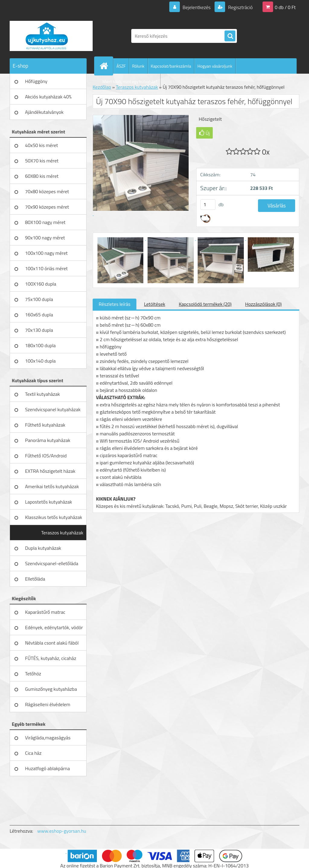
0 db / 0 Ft (285, 7)
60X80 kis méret (42, 176)
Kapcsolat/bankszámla (171, 66)
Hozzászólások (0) (263, 304)
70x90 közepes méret (47, 207)
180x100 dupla (40, 345)
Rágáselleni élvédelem (48, 704)
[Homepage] (106, 66)
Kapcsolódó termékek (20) (205, 304)
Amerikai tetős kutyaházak (52, 486)
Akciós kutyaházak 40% (48, 97)
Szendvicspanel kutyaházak (53, 409)
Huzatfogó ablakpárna (47, 768)
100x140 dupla (40, 361)
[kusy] (208, 205)
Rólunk (138, 66)
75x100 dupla (39, 299)
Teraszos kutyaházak (62, 533)
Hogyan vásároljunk (215, 66)
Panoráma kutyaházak (48, 440)
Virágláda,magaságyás (48, 738)
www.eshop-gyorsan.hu (62, 831)
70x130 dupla (39, 330)
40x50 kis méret (41, 145)
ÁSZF (121, 66)
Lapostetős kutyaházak (49, 502)
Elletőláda (35, 579)
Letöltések (154, 304)
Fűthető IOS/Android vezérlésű (46, 458)
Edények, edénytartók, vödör (54, 627)
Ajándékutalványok (44, 112)
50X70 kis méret (42, 161)
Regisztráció (240, 7)
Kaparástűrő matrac (45, 612)
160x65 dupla (39, 315)
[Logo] (51, 36)
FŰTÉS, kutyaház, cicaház (51, 658)
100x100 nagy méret (46, 253)
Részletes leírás (115, 304)
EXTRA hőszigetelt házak (50, 471)
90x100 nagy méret (45, 238)
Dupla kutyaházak (43, 548)
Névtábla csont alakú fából (52, 643)
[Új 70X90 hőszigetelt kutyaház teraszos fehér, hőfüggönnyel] (121, 238)
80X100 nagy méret (45, 222)
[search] (230, 36)
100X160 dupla (41, 284)
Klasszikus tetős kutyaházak (54, 517)
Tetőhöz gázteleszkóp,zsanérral (48, 676)
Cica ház (33, 753)
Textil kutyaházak (43, 394)
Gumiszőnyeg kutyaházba (51, 689)
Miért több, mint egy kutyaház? (130, 81)
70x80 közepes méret (47, 191)
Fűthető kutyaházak (45, 425)
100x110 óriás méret (46, 268)
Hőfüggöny (36, 81)
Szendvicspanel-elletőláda (52, 563)
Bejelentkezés (196, 7)
